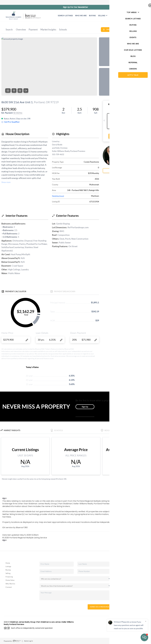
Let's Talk (138, 15)
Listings (8, 566)
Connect (9, 587)
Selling (103, 15)
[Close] (146, 621)
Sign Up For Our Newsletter (75, 7)
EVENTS (113, 15)
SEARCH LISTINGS (65, 15)
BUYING (92, 15)
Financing (9, 577)
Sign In (142, 2)
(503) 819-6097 (134, 597)
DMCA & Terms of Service (136, 641)
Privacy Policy (119, 641)
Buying (8, 570)
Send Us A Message (100, 607)
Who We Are (10, 584)
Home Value (10, 580)
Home (8, 563)
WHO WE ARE (81, 15)
